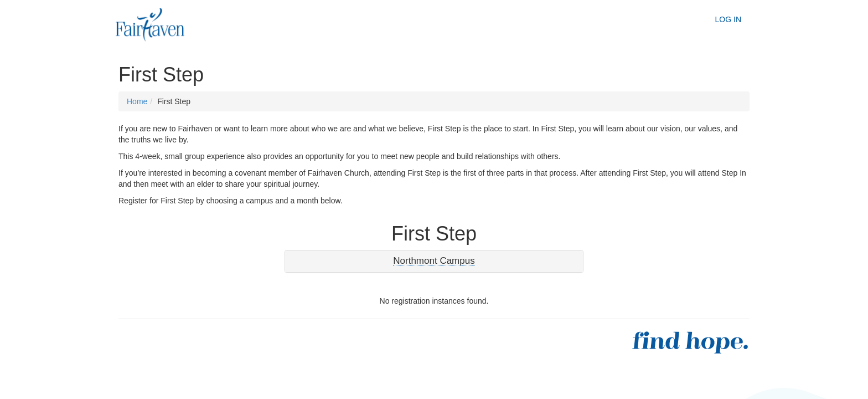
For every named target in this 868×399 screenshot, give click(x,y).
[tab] (434, 261)
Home (137, 101)
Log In (728, 19)
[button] (434, 261)
